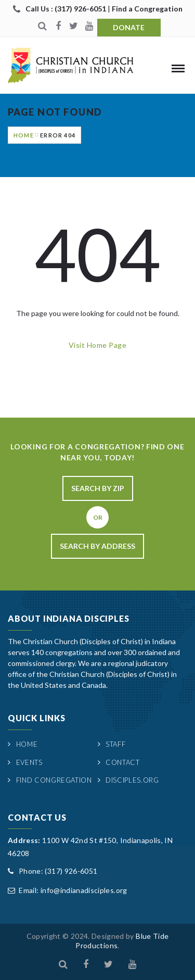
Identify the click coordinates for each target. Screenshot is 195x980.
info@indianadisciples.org (84, 890)
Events (29, 762)
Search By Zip (98, 488)
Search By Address (97, 546)
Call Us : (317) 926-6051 (67, 9)
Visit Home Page (97, 345)
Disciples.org (132, 780)
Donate (129, 27)
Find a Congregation (147, 9)
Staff (115, 744)
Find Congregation (54, 780)
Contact (123, 762)
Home (24, 135)
